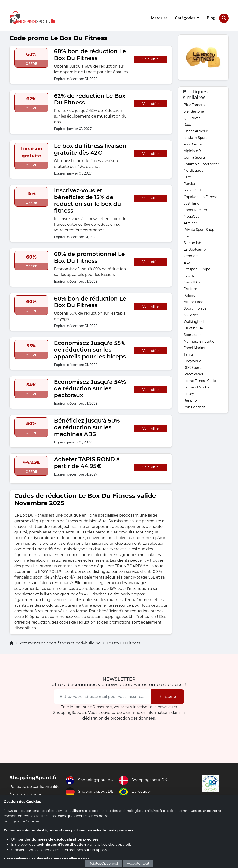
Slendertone (194, 111)
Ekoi (187, 262)
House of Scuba (196, 387)
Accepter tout (138, 864)
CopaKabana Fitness (200, 197)
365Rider (191, 315)
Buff (187, 177)
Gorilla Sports (195, 157)
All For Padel (194, 302)
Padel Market (195, 348)
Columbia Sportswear (201, 164)
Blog (211, 18)
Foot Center (193, 144)
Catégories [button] (186, 18)
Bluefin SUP (193, 328)
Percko (189, 183)
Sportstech (193, 335)
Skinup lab (192, 243)
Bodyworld (193, 361)
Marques (159, 18)
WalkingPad (194, 321)
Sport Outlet (194, 190)
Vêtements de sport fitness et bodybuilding (60, 643)
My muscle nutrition (200, 341)
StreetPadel (193, 374)
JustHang (192, 203)
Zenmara (191, 256)
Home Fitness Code (200, 381)
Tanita (189, 354)
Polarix (189, 295)
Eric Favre (192, 236)
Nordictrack (193, 170)
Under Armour (196, 131)
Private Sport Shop (199, 229)
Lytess (189, 275)
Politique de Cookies (22, 821)
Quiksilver (192, 118)
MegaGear (192, 216)
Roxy (188, 124)
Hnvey (189, 394)
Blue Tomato (194, 105)
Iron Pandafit (194, 407)
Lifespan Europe (197, 269)
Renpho (190, 400)
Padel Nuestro (195, 210)
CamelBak (192, 282)
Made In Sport (195, 137)
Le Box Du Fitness (123, 643)
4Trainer (190, 223)
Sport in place (195, 308)
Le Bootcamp (195, 249)
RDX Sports (193, 367)
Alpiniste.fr (192, 151)
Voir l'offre (151, 59)
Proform (190, 289)
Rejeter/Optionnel (103, 864)
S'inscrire (168, 696)
